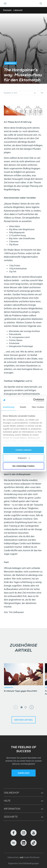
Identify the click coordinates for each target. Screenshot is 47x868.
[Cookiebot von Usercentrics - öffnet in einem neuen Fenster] (33, 400)
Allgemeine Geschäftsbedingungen (23, 863)
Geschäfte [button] (11, 817)
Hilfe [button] (7, 801)
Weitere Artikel (24, 720)
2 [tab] (26, 707)
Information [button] (12, 809)
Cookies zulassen (24, 450)
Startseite (7, 10)
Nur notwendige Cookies (24, 466)
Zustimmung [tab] (9, 407)
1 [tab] (22, 707)
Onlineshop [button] (11, 793)
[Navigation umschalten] (5, 4)
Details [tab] (23, 407)
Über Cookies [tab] (38, 407)
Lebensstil (18, 10)
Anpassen (24, 458)
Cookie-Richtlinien (32, 857)
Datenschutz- (14, 857)
